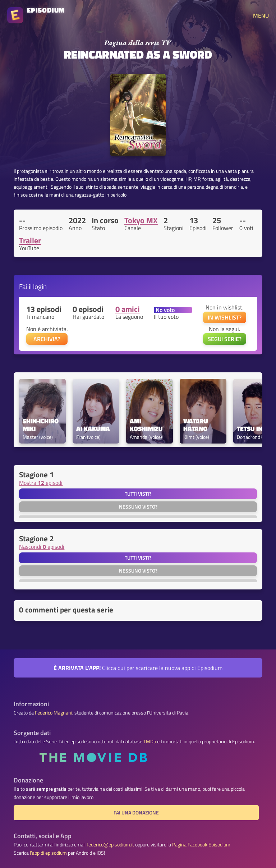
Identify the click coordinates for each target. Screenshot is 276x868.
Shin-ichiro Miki (41, 425)
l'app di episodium (48, 853)
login (40, 286)
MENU (261, 15)
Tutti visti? (138, 494)
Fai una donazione (136, 813)
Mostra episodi (41, 483)
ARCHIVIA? (47, 339)
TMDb (150, 741)
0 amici (128, 309)
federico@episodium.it (110, 845)
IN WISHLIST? (225, 317)
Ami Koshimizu (146, 425)
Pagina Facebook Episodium (201, 845)
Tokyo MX (141, 220)
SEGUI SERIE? (225, 339)
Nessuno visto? (138, 507)
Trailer (30, 240)
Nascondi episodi (42, 547)
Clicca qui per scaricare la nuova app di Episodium (138, 668)
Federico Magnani (54, 713)
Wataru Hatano (196, 425)
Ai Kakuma (93, 429)
